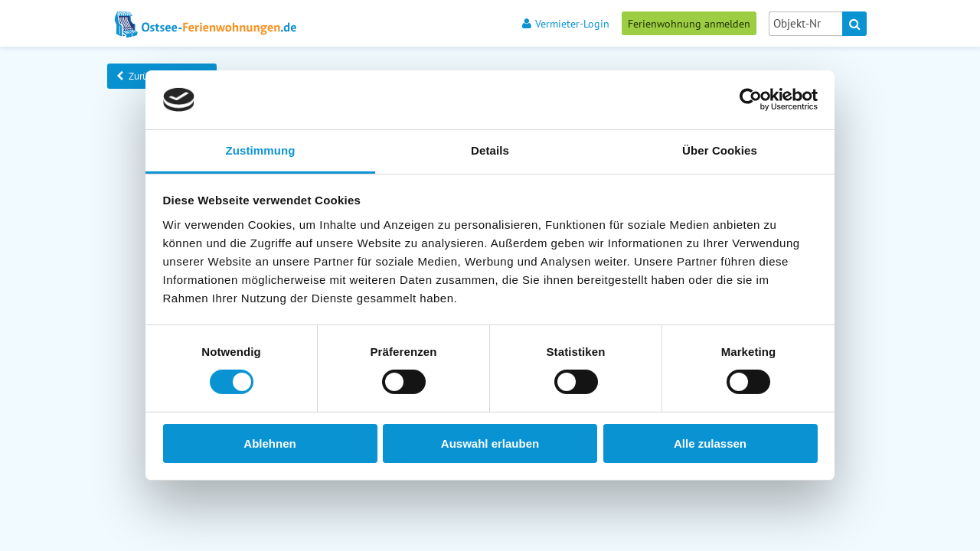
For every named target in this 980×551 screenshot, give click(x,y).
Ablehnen (269, 443)
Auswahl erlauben (490, 443)
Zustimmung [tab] (261, 150)
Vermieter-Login (566, 23)
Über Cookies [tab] (720, 150)
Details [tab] (490, 150)
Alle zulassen (710, 443)
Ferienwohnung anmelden (689, 23)
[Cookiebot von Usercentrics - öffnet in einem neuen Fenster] (751, 99)
